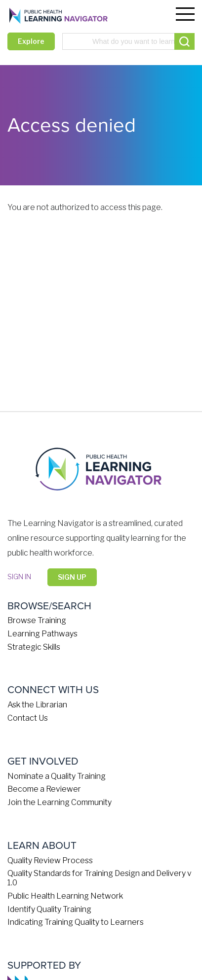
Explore (31, 41)
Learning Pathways (42, 634)
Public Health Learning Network (65, 896)
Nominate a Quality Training (57, 776)
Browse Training (37, 620)
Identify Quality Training (49, 909)
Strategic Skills (34, 647)
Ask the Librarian (37, 705)
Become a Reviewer (44, 789)
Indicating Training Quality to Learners (76, 922)
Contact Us (28, 718)
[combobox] (128, 41)
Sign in (19, 577)
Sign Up (72, 577)
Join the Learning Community (60, 802)
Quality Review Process (50, 860)
